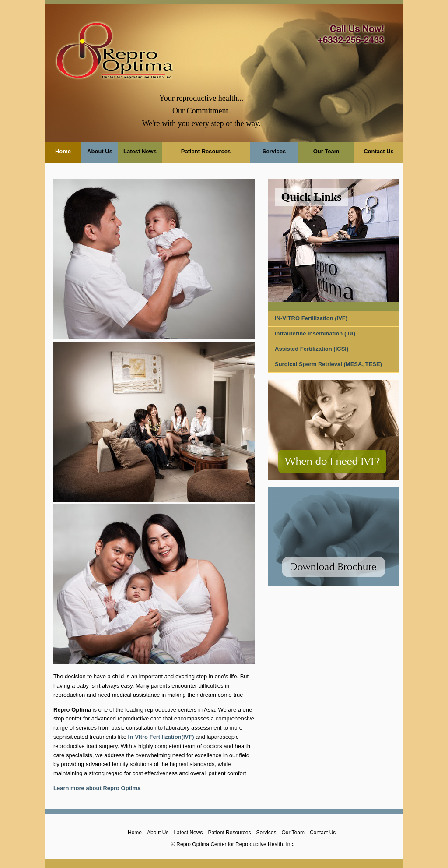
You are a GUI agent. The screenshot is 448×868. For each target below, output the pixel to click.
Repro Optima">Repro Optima (115, 48)
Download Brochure (334, 567)
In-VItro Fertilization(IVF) (161, 737)
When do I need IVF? (332, 461)
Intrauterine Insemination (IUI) (315, 333)
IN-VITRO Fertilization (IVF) (311, 318)
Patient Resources (206, 151)
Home (63, 151)
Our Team (326, 151)
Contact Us (379, 151)
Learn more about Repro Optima (97, 788)
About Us (100, 151)
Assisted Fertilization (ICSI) (311, 349)
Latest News (140, 151)
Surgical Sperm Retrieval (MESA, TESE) (328, 364)
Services (274, 151)
